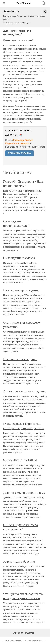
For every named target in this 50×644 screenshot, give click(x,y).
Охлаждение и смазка (19, 258)
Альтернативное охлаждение (24, 391)
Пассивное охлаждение (20, 359)
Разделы (29, 633)
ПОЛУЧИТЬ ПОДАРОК (20, 153)
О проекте (18, 633)
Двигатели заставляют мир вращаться (20, 641)
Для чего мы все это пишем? (24, 493)
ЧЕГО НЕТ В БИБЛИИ (20, 460)
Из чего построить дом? (21, 290)
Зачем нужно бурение (19, 561)
